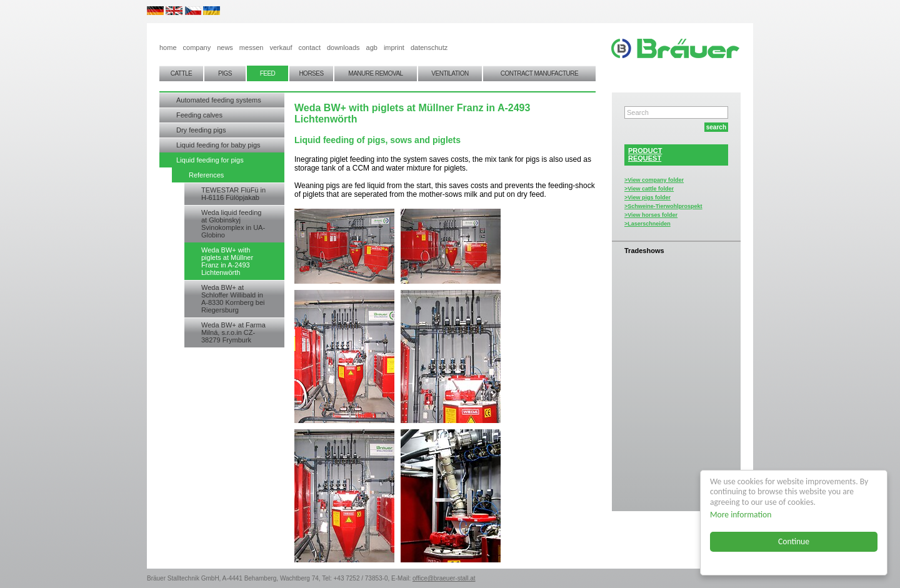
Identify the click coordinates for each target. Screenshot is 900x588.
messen (252, 47)
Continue (794, 541)
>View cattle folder (649, 189)
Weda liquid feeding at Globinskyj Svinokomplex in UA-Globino (233, 224)
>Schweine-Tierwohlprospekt (663, 206)
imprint (394, 47)
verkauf (281, 47)
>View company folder (654, 180)
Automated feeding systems (219, 100)
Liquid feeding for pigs (210, 160)
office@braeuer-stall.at (444, 578)
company (197, 47)
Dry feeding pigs (201, 130)
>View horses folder (651, 215)
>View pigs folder (647, 197)
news (225, 47)
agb (372, 47)
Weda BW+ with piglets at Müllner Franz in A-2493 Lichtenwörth (227, 261)
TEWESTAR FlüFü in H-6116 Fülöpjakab (233, 194)
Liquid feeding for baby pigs (218, 145)
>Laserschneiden (647, 224)
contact (309, 47)
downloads (343, 47)
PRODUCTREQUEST (645, 154)
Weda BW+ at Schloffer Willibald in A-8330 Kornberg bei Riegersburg (233, 299)
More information (741, 515)
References (206, 175)
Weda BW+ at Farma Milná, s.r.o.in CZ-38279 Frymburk (233, 332)
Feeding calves (199, 115)
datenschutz (429, 47)
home (168, 47)
